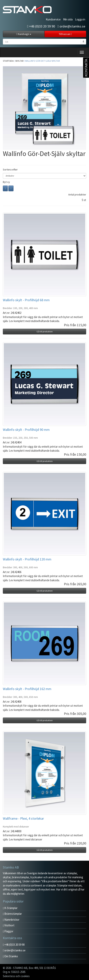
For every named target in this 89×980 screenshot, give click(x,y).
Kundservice (53, 19)
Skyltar (19, 61)
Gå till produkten (45, 331)
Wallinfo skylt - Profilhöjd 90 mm (26, 430)
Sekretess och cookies (16, 976)
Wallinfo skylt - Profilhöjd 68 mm (26, 300)
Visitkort (9, 925)
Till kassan (65, 34)
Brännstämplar (12, 914)
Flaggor (8, 931)
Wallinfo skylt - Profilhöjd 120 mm (27, 559)
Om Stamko (10, 956)
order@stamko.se (71, 26)
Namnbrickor (11, 920)
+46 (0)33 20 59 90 (41, 26)
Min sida (68, 19)
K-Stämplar (10, 908)
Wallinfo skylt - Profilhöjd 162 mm (27, 689)
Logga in (80, 19)
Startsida (8, 61)
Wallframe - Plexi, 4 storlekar (23, 818)
